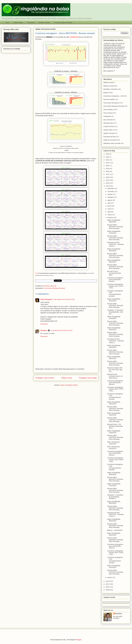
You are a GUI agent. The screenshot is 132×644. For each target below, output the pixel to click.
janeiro (110, 577)
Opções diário (108, 130)
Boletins (106, 93)
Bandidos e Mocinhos (111, 89)
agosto (110, 200)
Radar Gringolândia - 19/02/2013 (114, 346)
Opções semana (109, 133)
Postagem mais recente (45, 378)
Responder (44, 324)
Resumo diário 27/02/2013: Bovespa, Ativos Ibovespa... (115, 238)
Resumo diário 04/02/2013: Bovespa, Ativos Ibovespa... (115, 540)
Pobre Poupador (46, 299)
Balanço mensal (109, 86)
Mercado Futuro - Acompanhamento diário (114, 273)
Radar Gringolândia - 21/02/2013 (114, 318)
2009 (108, 590)
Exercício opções (109, 99)
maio (109, 209)
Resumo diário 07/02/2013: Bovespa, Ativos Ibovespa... (115, 490)
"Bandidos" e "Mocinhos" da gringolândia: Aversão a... (115, 497)
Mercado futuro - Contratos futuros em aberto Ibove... (115, 376)
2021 (108, 163)
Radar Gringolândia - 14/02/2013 (114, 414)
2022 (108, 160)
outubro (110, 194)
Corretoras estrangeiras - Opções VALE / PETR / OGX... (115, 286)
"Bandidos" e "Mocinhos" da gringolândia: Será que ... (115, 312)
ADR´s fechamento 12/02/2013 (113, 443)
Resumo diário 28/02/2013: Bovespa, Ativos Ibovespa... (115, 227)
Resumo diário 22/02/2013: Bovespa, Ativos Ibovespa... (115, 305)
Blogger (79, 640)
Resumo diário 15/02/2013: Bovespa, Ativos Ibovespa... (115, 408)
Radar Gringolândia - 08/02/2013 (114, 474)
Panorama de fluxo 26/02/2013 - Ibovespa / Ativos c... (115, 244)
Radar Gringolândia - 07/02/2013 (114, 485)
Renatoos (44, 330)
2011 (108, 584)
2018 (108, 171)
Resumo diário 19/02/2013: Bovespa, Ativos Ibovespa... (115, 352)
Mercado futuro (108, 123)
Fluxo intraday (108, 110)
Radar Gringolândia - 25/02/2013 (114, 261)
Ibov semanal (108, 120)
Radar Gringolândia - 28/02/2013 (114, 221)
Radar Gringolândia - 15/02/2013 (114, 403)
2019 (108, 169)
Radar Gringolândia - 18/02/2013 (114, 358)
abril (109, 212)
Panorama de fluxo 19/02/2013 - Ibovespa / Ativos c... (115, 341)
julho (109, 203)
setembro (111, 197)
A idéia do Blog (18, 23)
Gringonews (107, 116)
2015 (108, 180)
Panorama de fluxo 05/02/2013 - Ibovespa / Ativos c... (115, 514)
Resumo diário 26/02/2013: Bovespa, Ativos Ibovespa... (115, 255)
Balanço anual (108, 82)
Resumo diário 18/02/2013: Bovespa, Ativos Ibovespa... (115, 363)
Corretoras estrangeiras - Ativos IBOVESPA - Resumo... (115, 280)
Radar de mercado (110, 140)
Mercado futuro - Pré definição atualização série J (115, 426)
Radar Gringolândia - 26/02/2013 (114, 250)
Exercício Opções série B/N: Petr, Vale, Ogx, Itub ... (115, 370)
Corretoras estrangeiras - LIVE (114, 96)
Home (7, 23)
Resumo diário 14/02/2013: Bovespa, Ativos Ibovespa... (115, 420)
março (110, 215)
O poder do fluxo (109, 126)
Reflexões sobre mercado (112, 143)
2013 (108, 186)
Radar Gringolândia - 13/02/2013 (114, 432)
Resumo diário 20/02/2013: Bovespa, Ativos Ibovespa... (115, 334)
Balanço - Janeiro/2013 (115, 530)
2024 (108, 154)
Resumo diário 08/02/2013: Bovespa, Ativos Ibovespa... (115, 479)
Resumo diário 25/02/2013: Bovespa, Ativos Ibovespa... (115, 267)
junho (110, 206)
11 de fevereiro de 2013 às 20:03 (61, 330)
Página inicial (67, 378)
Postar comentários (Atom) (69, 385)
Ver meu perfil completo (118, 617)
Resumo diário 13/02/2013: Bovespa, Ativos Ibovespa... (115, 437)
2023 (108, 157)
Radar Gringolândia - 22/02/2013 (114, 300)
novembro (111, 191)
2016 (108, 177)
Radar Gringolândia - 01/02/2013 (114, 566)
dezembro (111, 188)
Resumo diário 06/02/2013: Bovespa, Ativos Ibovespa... (115, 508)
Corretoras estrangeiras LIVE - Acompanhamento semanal (115, 293)
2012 (108, 581)
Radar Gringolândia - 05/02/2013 (114, 520)
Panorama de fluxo (110, 137)
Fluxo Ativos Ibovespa (111, 103)
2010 (108, 587)
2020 (108, 166)
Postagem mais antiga (88, 378)
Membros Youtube (44, 23)
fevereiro (111, 218)
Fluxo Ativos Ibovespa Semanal (54, 288)
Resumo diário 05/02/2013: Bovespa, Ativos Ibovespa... (115, 526)
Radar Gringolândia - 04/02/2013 (114, 534)
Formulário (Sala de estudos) (63, 23)
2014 (108, 183)
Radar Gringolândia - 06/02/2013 (114, 502)
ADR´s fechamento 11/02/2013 (113, 448)
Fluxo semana (108, 113)
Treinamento (31, 23)
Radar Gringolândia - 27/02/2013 (114, 232)
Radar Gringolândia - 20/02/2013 (114, 329)
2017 (108, 174)
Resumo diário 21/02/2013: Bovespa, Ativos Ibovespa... (115, 323)
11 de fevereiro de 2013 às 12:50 (64, 299)
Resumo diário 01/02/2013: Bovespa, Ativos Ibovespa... (115, 572)
